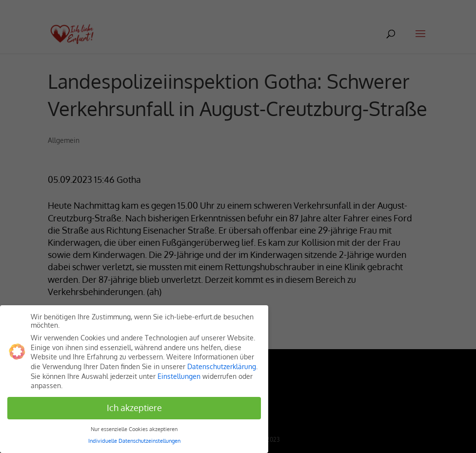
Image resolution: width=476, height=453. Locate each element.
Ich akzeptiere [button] (134, 408)
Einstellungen (179, 376)
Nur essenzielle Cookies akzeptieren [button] (134, 429)
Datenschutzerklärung (222, 366)
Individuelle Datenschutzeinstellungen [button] (134, 441)
